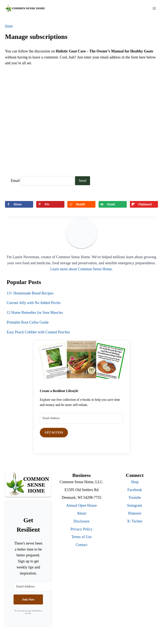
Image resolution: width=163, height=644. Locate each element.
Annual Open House (82, 505)
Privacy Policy (81, 529)
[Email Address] (81, 418)
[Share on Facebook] (19, 204)
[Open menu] (154, 8)
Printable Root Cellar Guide (28, 322)
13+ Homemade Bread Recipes (30, 293)
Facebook (135, 490)
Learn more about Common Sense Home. (82, 269)
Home (9, 26)
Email (15, 181)
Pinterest (135, 513)
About (81, 513)
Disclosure (82, 521)
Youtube (135, 498)
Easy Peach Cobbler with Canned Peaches (38, 332)
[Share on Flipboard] (144, 204)
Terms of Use (82, 537)
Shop (135, 482)
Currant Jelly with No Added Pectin (33, 303)
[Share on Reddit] (81, 204)
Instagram (135, 505)
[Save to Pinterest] (50, 204)
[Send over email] (113, 204)
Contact (81, 545)
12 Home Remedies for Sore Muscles (35, 313)
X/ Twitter (135, 521)
